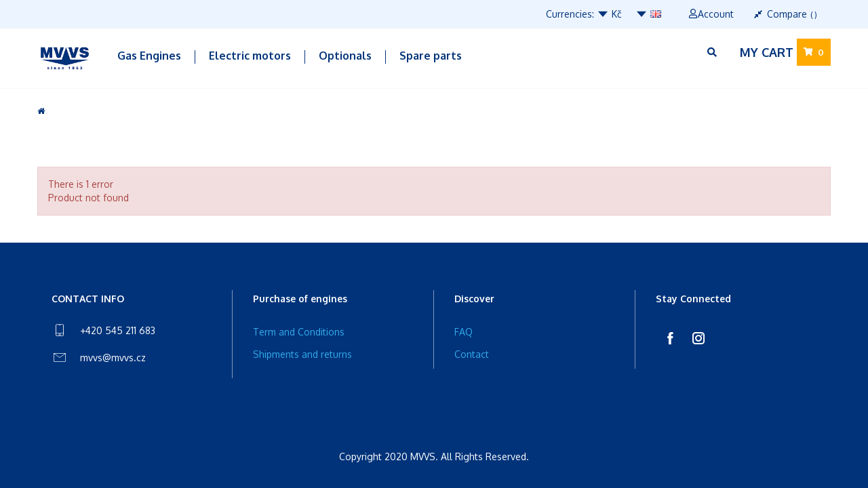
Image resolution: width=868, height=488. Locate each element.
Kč (609, 14)
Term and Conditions (299, 332)
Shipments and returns (302, 354)
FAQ (463, 332)
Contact (472, 354)
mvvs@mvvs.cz (113, 358)
